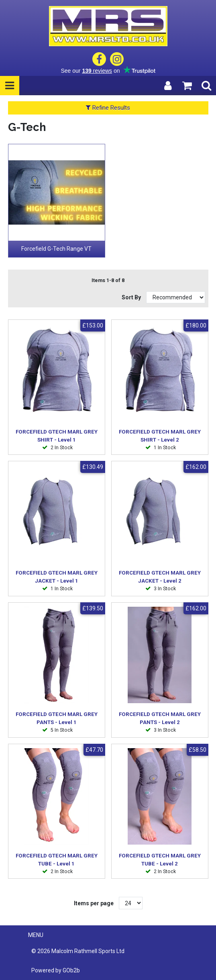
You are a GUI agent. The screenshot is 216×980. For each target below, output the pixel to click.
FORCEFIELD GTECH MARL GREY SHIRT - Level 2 (160, 436)
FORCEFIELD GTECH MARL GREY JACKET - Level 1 (57, 577)
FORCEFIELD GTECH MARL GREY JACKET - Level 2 (160, 577)
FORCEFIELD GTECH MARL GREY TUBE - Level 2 (160, 860)
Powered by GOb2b (56, 970)
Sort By (132, 297)
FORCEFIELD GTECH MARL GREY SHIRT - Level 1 (57, 436)
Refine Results (108, 108)
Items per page (94, 903)
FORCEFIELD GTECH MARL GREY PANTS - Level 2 (160, 718)
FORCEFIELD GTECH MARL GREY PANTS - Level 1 (57, 718)
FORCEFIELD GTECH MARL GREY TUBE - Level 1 (57, 860)
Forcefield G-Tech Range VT (56, 249)
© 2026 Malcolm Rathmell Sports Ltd (78, 951)
